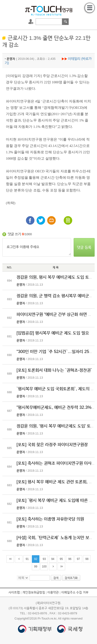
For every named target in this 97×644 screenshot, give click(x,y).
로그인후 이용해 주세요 (37, 247)
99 (36, 567)
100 (44, 567)
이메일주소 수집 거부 (75, 592)
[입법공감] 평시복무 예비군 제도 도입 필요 (53, 333)
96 (70, 559)
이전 (19, 559)
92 (36, 559)
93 (44, 559)
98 (87, 559)
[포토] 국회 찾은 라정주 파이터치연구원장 (52, 445)
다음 (53, 567)
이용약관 (53, 592)
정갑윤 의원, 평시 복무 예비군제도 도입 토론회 (57, 277)
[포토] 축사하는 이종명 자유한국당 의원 (50, 519)
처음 (10, 559)
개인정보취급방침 (34, 592)
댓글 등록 (84, 247)
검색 (65, 22)
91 (27, 559)
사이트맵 (14, 592)
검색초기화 (71, 578)
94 (53, 559)
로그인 (31, 22)
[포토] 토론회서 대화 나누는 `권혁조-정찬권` (54, 370)
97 (78, 559)
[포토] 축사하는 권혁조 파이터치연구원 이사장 (56, 463)
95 (61, 559)
